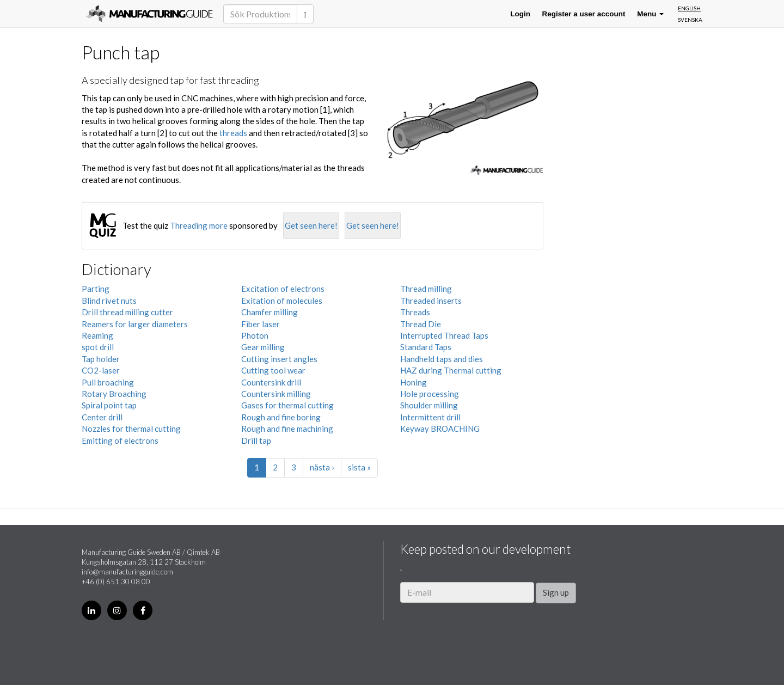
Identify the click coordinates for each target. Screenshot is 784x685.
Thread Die (421, 324)
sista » (359, 467)
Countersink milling (276, 394)
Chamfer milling (269, 312)
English (689, 8)
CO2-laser (101, 370)
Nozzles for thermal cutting (131, 429)
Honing (414, 382)
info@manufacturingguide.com (127, 572)
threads (233, 133)
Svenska (690, 20)
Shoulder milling (429, 405)
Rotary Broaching (114, 394)
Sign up (556, 592)
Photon (255, 335)
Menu (650, 14)
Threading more (199, 225)
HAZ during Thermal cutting (451, 370)
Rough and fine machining (287, 429)
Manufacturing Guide (149, 14)
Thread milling (426, 289)
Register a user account (584, 14)
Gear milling (263, 347)
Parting (96, 289)
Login (520, 14)
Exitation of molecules (282, 301)
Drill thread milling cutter (127, 312)
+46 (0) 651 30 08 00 (116, 582)
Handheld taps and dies (442, 359)
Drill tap (256, 441)
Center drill (102, 417)
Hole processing (430, 394)
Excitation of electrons (283, 289)
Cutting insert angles (279, 359)
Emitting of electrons (120, 441)
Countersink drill (271, 382)
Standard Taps (426, 347)
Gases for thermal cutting (287, 405)
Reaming (97, 335)
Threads (415, 312)
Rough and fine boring (281, 417)
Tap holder (101, 359)
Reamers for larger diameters (135, 324)
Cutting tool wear (273, 370)
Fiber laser (261, 324)
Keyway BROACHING (440, 429)
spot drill (98, 347)
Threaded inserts (431, 301)
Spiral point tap (109, 405)
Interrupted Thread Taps (444, 335)
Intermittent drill (430, 417)
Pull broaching (108, 382)
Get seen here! (311, 225)
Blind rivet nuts (109, 301)
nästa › (322, 467)
